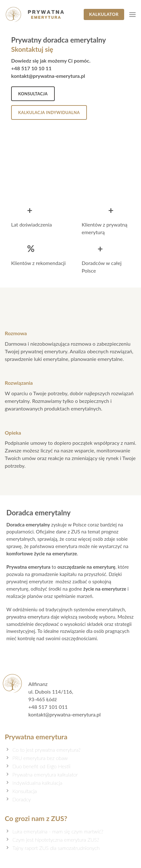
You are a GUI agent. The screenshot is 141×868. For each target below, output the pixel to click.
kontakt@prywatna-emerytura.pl (48, 76)
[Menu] (132, 14)
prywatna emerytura (28, 617)
